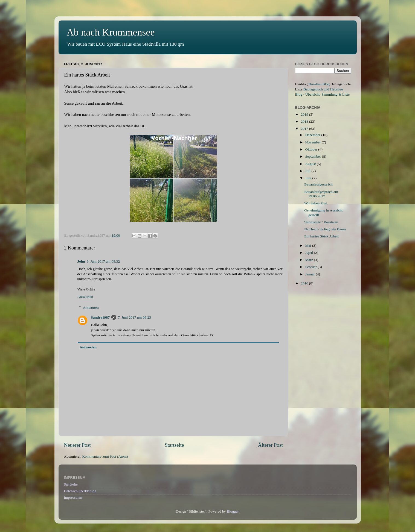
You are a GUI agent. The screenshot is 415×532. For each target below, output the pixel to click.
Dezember (313, 135)
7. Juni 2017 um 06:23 (134, 317)
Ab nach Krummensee (111, 32)
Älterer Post (270, 445)
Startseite (174, 445)
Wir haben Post (316, 203)
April (310, 253)
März (310, 260)
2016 (305, 283)
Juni (309, 178)
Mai (309, 246)
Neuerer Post (77, 445)
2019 (305, 114)
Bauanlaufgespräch (318, 184)
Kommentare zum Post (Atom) (105, 456)
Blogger (233, 511)
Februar (311, 267)
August (311, 164)
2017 (305, 129)
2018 (305, 121)
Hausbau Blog (319, 84)
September (314, 156)
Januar (311, 274)
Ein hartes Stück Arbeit (321, 236)
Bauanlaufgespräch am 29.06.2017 (321, 194)
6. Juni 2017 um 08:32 (103, 261)
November (314, 142)
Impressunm (73, 497)
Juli (308, 171)
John (81, 261)
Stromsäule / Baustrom (321, 222)
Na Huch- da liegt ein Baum (325, 229)
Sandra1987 (100, 317)
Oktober (312, 149)
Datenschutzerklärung (80, 491)
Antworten (85, 297)
